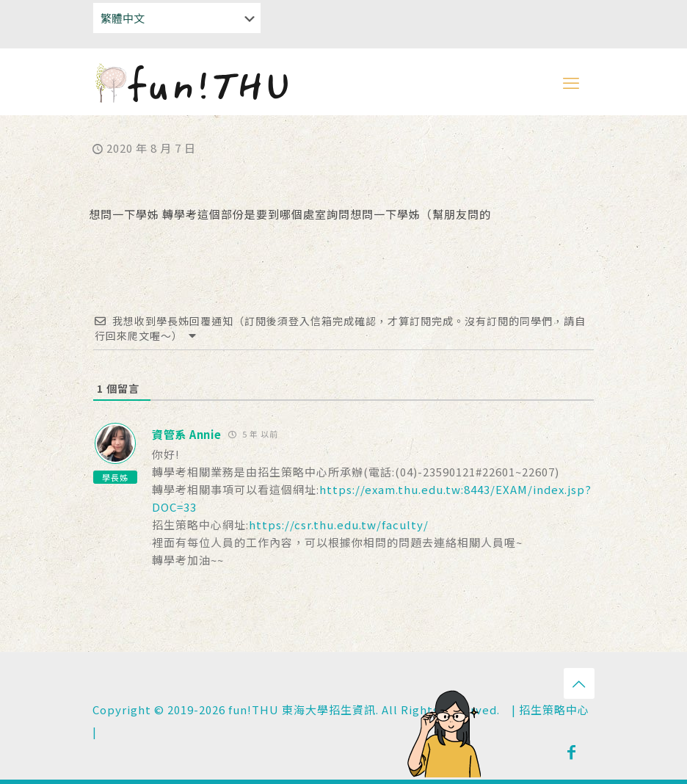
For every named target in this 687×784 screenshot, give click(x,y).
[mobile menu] (571, 81)
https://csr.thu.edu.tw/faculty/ (339, 525)
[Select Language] (177, 18)
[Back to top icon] (579, 683)
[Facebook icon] (572, 751)
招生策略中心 (554, 709)
